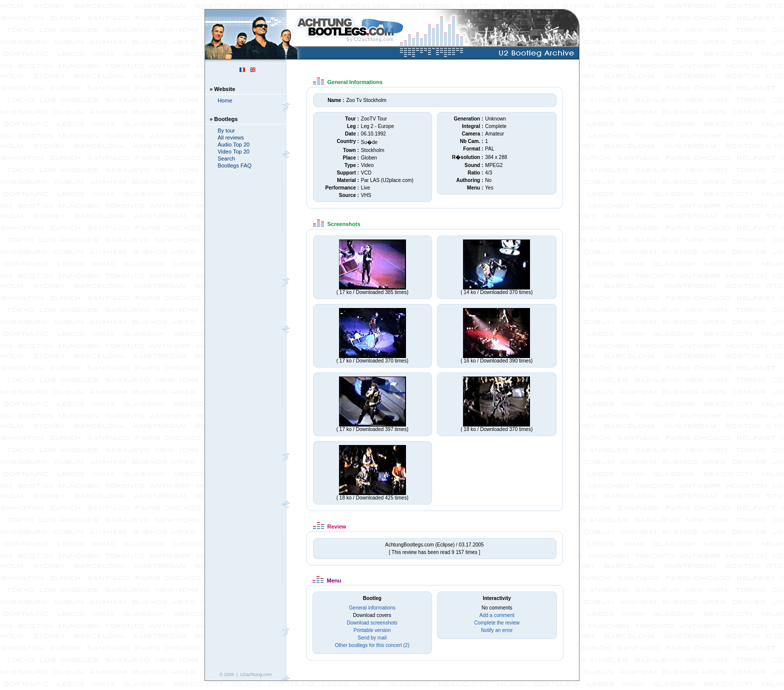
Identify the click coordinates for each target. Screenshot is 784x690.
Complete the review (497, 623)
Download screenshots (372, 623)
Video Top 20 (233, 151)
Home (225, 100)
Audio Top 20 (233, 144)
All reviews (231, 137)
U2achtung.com (256, 674)
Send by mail (372, 638)
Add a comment (497, 615)
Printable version (372, 630)
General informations (372, 608)
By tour (226, 130)
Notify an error (497, 630)
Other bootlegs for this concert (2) (372, 645)
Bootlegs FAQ (234, 165)
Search (226, 158)
